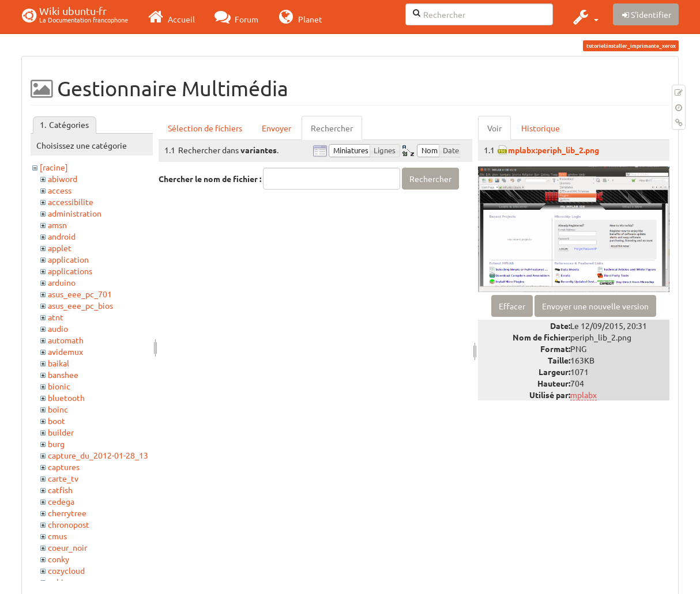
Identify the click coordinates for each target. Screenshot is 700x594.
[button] (584, 17)
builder (61, 432)
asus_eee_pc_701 (80, 294)
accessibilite (71, 202)
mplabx (584, 395)
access (60, 190)
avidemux (65, 351)
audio (58, 328)
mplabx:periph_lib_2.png (554, 150)
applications (70, 271)
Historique (541, 128)
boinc (58, 409)
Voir (494, 128)
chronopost (69, 524)
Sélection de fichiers (205, 128)
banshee (63, 374)
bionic (59, 386)
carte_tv (63, 478)
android (62, 236)
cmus (57, 536)
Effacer (512, 306)
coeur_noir (67, 547)
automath (66, 340)
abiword (63, 179)
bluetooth (66, 398)
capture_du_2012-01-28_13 (98, 455)
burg (56, 444)
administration (75, 213)
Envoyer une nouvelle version (595, 306)
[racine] (54, 167)
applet (60, 248)
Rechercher (332, 128)
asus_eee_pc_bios (80, 305)
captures (64, 467)
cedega (61, 501)
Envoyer (276, 128)
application (68, 259)
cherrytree (67, 513)
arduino (62, 282)
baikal (59, 363)
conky (59, 559)
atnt (56, 317)
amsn (57, 225)
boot (57, 421)
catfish (60, 490)
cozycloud (66, 570)
